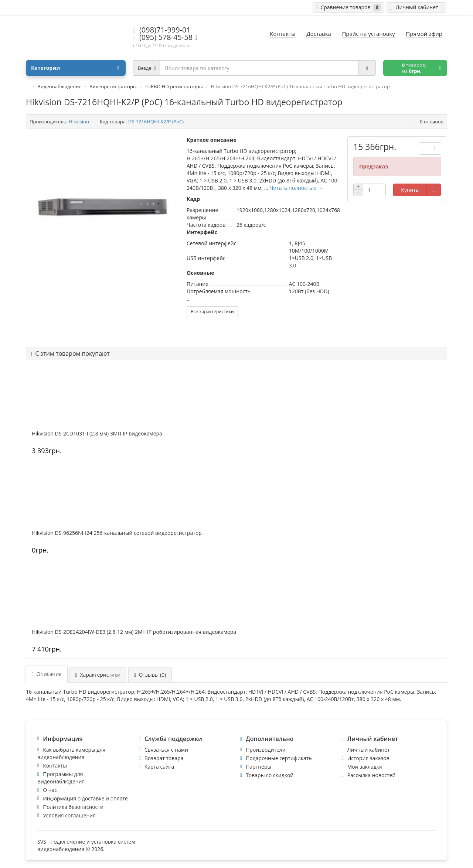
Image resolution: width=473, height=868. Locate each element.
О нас (50, 790)
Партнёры (258, 767)
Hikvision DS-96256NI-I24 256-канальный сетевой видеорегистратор (117, 533)
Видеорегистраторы (113, 86)
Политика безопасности (73, 807)
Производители (266, 750)
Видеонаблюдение (59, 86)
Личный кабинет (369, 750)
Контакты (55, 766)
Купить (410, 190)
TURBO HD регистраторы (173, 86)
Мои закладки (365, 767)
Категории (75, 68)
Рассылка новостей (372, 775)
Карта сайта (159, 767)
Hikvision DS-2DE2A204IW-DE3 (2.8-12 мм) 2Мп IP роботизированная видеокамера (134, 632)
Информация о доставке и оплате (85, 798)
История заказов (368, 758)
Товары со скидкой (270, 775)
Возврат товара (164, 758)
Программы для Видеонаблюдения (61, 778)
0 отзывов (432, 122)
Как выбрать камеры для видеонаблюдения (71, 753)
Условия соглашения (69, 815)
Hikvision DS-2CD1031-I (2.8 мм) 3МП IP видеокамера (97, 434)
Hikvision (79, 122)
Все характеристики (212, 312)
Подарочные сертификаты (279, 758)
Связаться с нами (166, 750)
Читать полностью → (297, 188)
